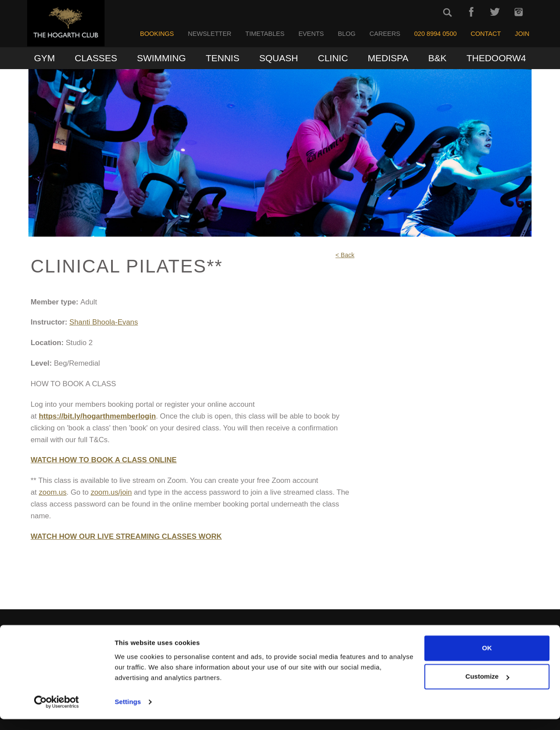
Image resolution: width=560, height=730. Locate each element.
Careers (385, 34)
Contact (486, 34)
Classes (96, 58)
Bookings (157, 34)
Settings (128, 713)
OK (487, 659)
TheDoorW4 (496, 58)
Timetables (265, 34)
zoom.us (53, 492)
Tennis (222, 58)
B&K (437, 58)
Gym (45, 58)
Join (522, 34)
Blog (346, 34)
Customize (487, 687)
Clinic (333, 58)
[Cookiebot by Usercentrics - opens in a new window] (57, 713)
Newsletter (209, 34)
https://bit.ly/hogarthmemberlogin (98, 416)
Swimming (161, 58)
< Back (345, 255)
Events (311, 34)
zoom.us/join (111, 492)
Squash (279, 58)
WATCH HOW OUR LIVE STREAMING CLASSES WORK (126, 536)
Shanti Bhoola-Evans (104, 322)
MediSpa (388, 58)
